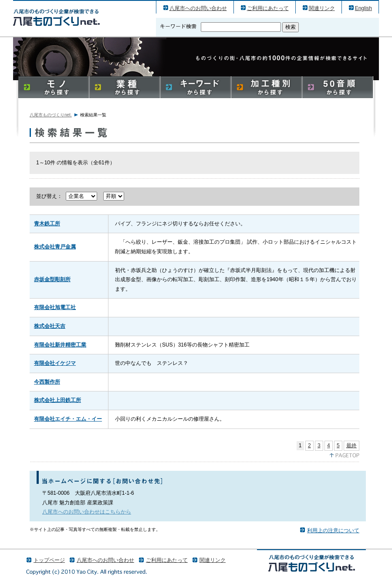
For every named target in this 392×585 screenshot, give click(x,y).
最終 (351, 446)
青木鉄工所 (47, 224)
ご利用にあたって (268, 8)
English (363, 8)
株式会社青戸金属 (55, 247)
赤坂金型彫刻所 (52, 279)
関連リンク (322, 8)
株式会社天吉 (50, 326)
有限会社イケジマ (55, 363)
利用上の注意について (333, 531)
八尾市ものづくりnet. (51, 115)
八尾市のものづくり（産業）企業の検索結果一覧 (56, 17)
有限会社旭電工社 (55, 307)
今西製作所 (47, 382)
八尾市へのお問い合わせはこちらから (87, 512)
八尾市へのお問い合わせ (198, 8)
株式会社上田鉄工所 (57, 400)
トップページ (49, 560)
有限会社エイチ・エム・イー (68, 419)
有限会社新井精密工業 (60, 345)
